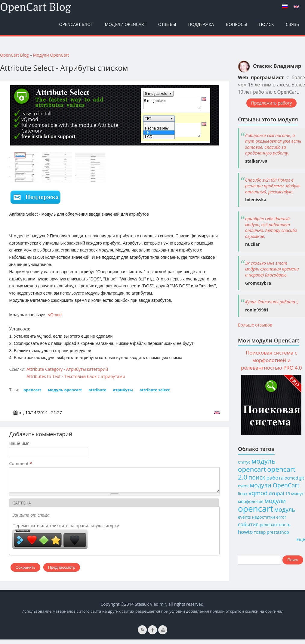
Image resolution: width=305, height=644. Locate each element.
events (244, 517)
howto (245, 532)
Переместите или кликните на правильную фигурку (66, 530)
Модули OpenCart (125, 24)
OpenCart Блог (76, 24)
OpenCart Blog (35, 7)
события (248, 524)
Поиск (266, 24)
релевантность (275, 525)
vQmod (55, 315)
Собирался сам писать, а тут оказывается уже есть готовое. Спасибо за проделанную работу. (273, 144)
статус (244, 462)
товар (260, 532)
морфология (251, 501)
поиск (257, 477)
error (281, 517)
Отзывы (167, 24)
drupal (276, 493)
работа (275, 478)
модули (275, 501)
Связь (292, 24)
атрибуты (123, 390)
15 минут (294, 494)
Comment (20, 463)
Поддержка (201, 24)
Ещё (301, 539)
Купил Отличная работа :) (272, 302)
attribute (97, 390)
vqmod (258, 493)
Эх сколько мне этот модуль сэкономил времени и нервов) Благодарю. (272, 269)
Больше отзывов (255, 325)
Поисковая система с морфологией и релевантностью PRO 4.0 (271, 360)
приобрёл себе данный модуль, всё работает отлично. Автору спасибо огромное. (271, 227)
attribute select (155, 390)
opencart (32, 390)
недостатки (264, 517)
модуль (285, 510)
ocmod (291, 478)
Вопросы (236, 24)
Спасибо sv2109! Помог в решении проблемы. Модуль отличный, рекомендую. (273, 186)
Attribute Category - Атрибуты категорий (67, 369)
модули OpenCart (275, 485)
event (243, 486)
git (302, 478)
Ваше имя (19, 443)
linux (243, 494)
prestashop (278, 532)
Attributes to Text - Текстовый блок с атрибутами (76, 376)
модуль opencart (65, 390)
